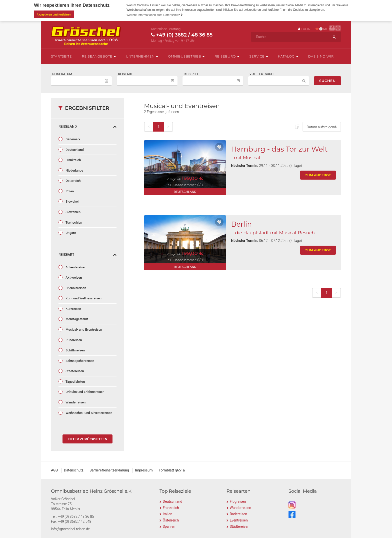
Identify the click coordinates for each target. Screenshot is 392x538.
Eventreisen (239, 520)
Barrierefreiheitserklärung (109, 470)
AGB (54, 470)
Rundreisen (73, 340)
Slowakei (72, 201)
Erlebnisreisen (75, 288)
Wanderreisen (75, 402)
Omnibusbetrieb (186, 56)
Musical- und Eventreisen (83, 330)
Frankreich (73, 160)
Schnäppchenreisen (79, 361)
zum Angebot (318, 175)
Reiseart (87, 254)
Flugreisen (238, 501)
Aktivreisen (73, 278)
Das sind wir (321, 56)
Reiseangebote (99, 56)
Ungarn (70, 233)
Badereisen (238, 514)
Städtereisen (74, 371)
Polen (69, 191)
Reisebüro (227, 56)
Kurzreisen (73, 309)
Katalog (288, 56)
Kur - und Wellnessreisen (83, 298)
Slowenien (73, 212)
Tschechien (73, 222)
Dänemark (73, 139)
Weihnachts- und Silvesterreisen (88, 413)
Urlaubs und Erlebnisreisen (85, 392)
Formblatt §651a (172, 470)
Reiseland (87, 127)
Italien (167, 514)
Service (259, 56)
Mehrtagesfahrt (76, 319)
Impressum (144, 470)
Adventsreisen (75, 267)
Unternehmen (142, 56)
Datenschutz (74, 470)
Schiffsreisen (75, 350)
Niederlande (74, 170)
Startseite (61, 56)
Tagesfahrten (75, 381)
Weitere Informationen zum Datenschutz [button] (155, 15)
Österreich (73, 181)
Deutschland (74, 149)
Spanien (169, 526)
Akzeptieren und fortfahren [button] (54, 15)
